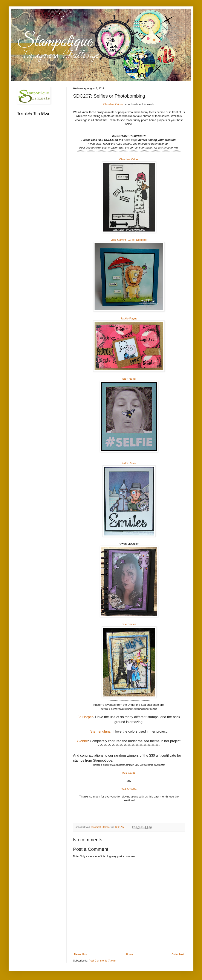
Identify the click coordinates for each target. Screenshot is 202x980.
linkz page (131, 140)
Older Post (178, 954)
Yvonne (82, 741)
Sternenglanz (101, 731)
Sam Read (129, 379)
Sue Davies (129, 624)
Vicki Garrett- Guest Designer (129, 240)
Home (130, 954)
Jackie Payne (129, 318)
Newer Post (81, 954)
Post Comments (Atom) (102, 961)
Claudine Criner (113, 104)
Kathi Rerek (129, 463)
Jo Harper (85, 717)
